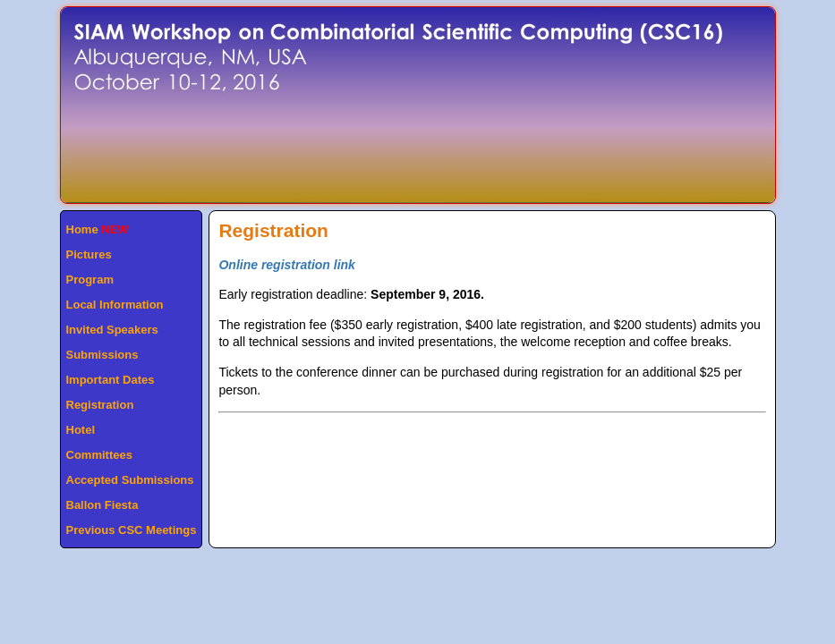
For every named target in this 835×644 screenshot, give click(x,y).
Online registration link (286, 265)
